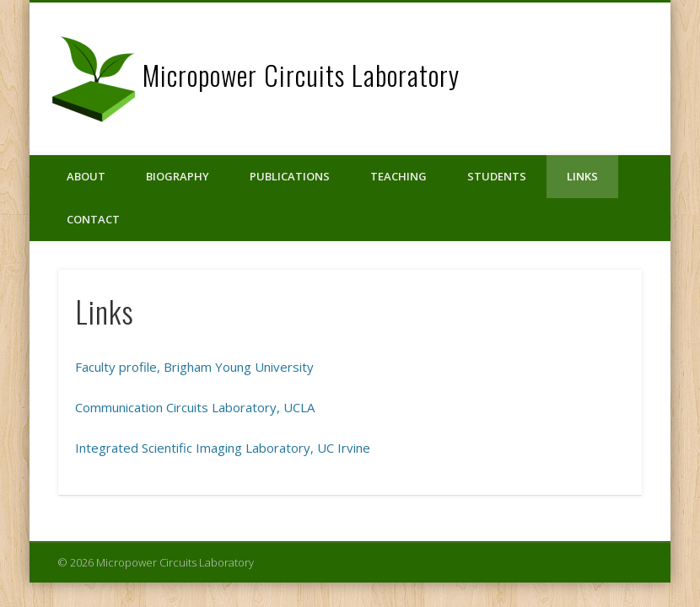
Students (497, 176)
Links (582, 176)
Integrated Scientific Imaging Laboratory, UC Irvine (223, 448)
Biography (178, 176)
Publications (290, 176)
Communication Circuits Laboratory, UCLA (195, 407)
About (86, 176)
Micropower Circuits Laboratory (301, 75)
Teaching (398, 176)
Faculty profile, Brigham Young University (194, 367)
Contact (93, 219)
